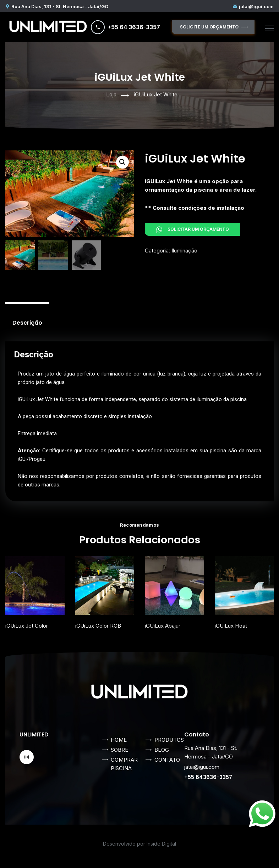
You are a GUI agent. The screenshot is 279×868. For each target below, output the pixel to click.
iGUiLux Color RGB (98, 626)
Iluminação (184, 251)
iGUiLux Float (231, 626)
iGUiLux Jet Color (27, 626)
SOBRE (119, 750)
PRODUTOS (169, 740)
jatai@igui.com (256, 6)
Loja (111, 94)
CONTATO (167, 760)
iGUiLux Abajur (163, 626)
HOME (119, 740)
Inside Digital (161, 844)
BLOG (162, 750)
